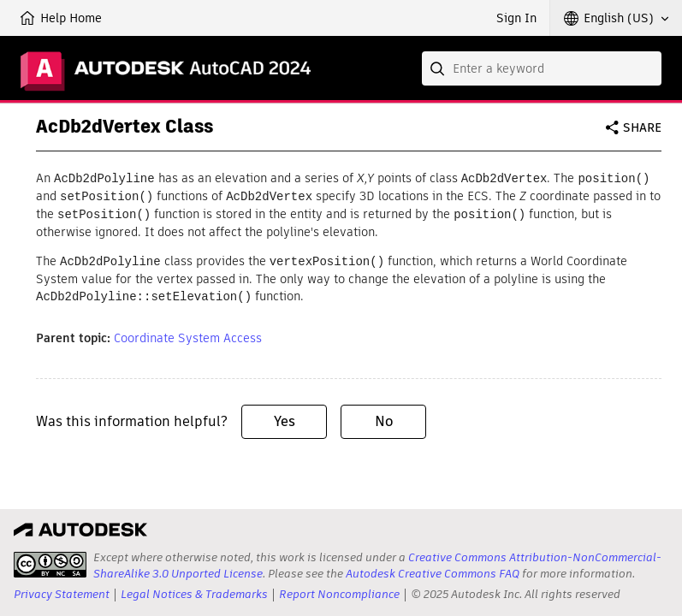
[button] (616, 18)
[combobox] (542, 68)
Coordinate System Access (188, 334)
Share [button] (642, 127)
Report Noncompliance (339, 594)
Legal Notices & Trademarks (194, 594)
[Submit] (439, 68)
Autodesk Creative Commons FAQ (433, 574)
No (384, 417)
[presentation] (50, 565)
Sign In (516, 18)
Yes (285, 417)
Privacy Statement (62, 594)
